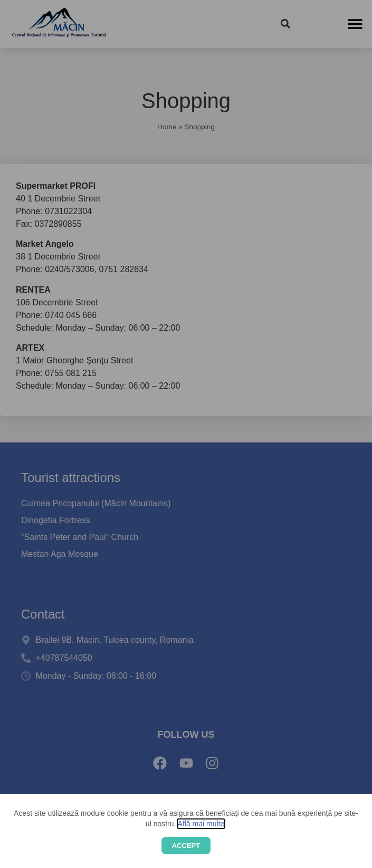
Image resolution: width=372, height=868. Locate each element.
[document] (186, 434)
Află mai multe (201, 824)
